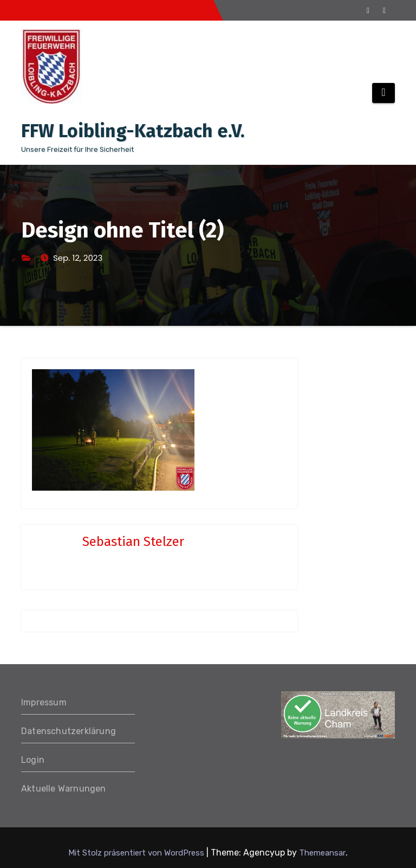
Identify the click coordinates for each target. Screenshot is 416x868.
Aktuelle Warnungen (64, 789)
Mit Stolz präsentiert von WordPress (137, 853)
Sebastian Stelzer (133, 542)
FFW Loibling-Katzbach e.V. (133, 131)
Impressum (44, 702)
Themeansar (322, 853)
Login (33, 760)
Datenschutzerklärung (69, 731)
